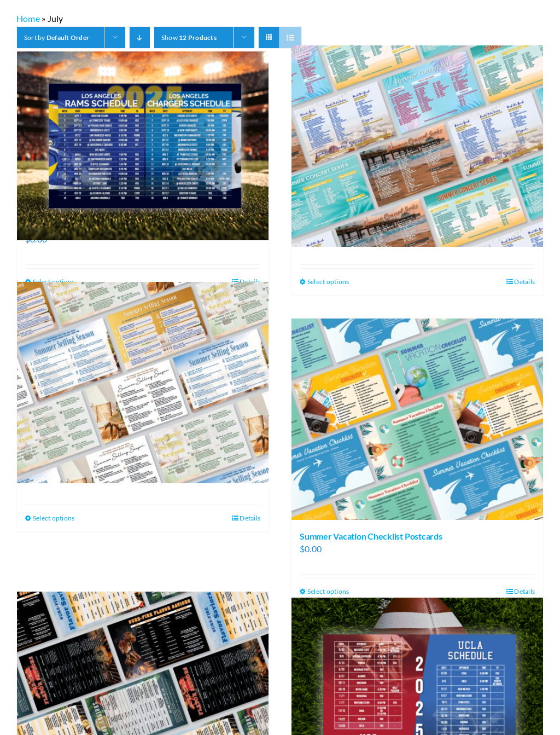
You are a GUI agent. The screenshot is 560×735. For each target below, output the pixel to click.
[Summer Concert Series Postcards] (417, 146)
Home (28, 18)
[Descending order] (140, 37)
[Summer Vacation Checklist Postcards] (417, 419)
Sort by (57, 37)
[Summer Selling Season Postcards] (143, 383)
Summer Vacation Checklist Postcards (371, 536)
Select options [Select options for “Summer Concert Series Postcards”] (328, 282)
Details (524, 282)
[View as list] (291, 37)
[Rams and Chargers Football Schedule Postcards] (143, 146)
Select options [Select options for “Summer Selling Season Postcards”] (54, 518)
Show (189, 37)
